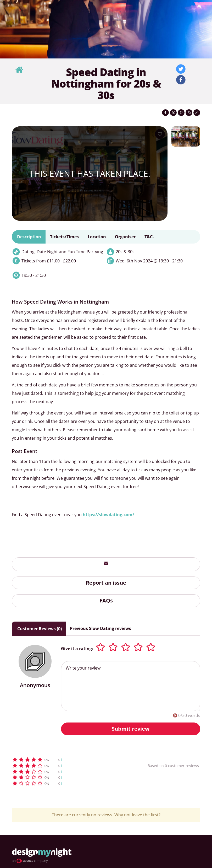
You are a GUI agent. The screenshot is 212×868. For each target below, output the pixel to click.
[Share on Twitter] (173, 113)
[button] (65, 760)
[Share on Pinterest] (181, 113)
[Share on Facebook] (165, 113)
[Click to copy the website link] (197, 113)
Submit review (131, 729)
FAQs (106, 600)
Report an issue (106, 583)
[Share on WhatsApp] (189, 113)
